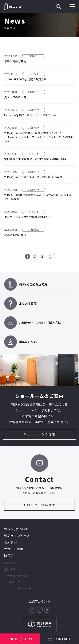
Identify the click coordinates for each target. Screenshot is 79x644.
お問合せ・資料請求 (39, 505)
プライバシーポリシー (18, 588)
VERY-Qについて (16, 529)
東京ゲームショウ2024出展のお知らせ (28, 217)
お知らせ (34, 56)
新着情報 (10, 563)
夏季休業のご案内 (15, 97)
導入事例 (11, 542)
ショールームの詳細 (39, 434)
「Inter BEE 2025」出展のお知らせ (25, 79)
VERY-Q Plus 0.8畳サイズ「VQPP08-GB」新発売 (33, 177)
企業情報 (10, 569)
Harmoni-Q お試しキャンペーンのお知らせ (30, 115)
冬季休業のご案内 (15, 61)
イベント (34, 74)
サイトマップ (12, 582)
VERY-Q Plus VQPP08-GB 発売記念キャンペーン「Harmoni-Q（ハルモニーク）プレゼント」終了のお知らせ (38, 137)
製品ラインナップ (17, 536)
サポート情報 (14, 549)
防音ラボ (11, 555)
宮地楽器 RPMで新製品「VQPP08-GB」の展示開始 (35, 159)
